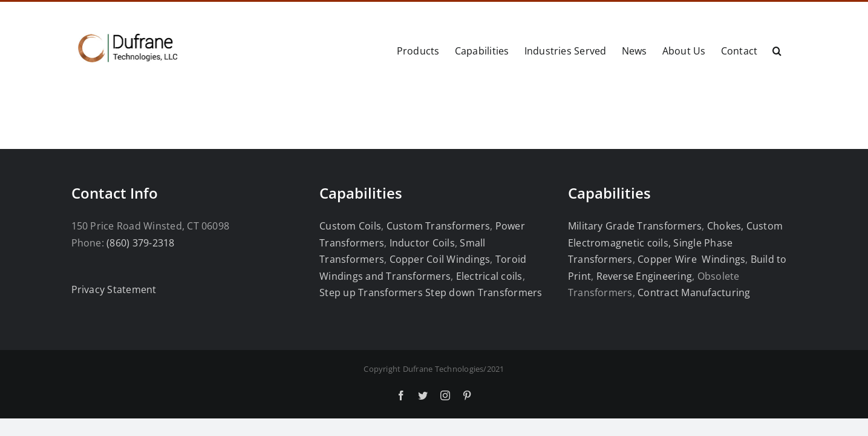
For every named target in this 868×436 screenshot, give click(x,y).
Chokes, (726, 226)
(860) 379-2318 (140, 243)
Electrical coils (489, 276)
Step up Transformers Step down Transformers (431, 292)
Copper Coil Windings (440, 259)
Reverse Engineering (644, 276)
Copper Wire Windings (691, 259)
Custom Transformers (439, 226)
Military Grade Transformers (635, 226)
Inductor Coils (421, 243)
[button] (792, 50)
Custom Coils (350, 226)
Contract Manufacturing (694, 292)
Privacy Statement (114, 289)
